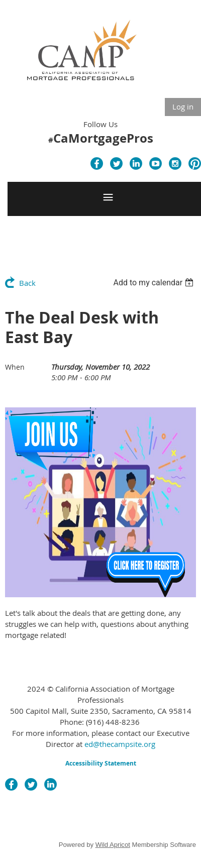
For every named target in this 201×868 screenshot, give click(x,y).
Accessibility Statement (101, 763)
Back (27, 283)
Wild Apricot (113, 845)
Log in (183, 106)
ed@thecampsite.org (120, 744)
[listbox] (155, 283)
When (15, 367)
